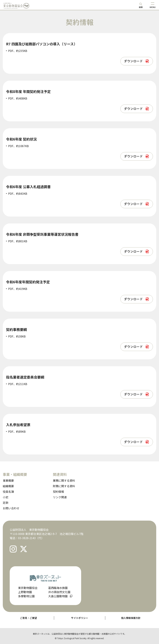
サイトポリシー (80, 618)
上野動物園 (25, 592)
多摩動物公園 (26, 596)
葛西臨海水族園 (58, 588)
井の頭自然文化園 (59, 592)
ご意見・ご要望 (28, 618)
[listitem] (137, 61)
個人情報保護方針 (131, 618)
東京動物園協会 (28, 588)
